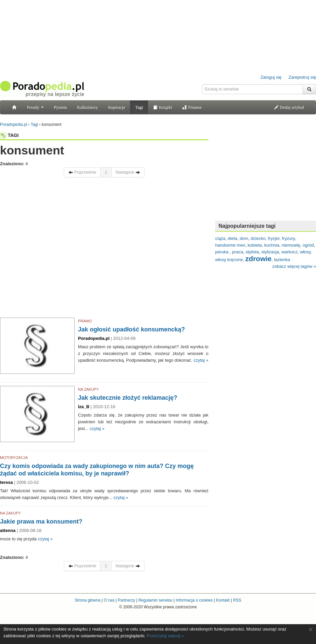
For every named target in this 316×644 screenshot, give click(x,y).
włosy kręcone (229, 260)
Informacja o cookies (194, 600)
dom (244, 238)
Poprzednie (82, 172)
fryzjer (274, 238)
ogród (308, 245)
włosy (305, 252)
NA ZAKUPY (88, 389)
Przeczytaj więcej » (165, 636)
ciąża (220, 238)
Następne (128, 172)
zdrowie (259, 259)
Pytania (60, 107)
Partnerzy (126, 600)
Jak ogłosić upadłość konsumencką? (131, 329)
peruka (222, 252)
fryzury (288, 238)
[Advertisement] (63, 249)
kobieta (255, 245)
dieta (233, 238)
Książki (163, 107)
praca (238, 252)
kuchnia (272, 245)
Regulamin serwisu (155, 600)
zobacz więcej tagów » (294, 266)
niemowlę (291, 245)
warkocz (289, 252)
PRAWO (85, 321)
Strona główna (88, 600)
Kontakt (223, 600)
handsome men (230, 245)
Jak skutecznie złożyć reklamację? (128, 398)
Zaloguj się (271, 77)
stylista (252, 252)
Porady (35, 107)
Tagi (139, 107)
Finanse (192, 107)
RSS (237, 600)
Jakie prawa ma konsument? (41, 522)
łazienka (282, 260)
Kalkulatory (87, 107)
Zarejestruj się (302, 77)
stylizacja (270, 252)
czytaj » (201, 360)
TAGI (9, 135)
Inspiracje (116, 107)
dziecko (258, 238)
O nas (109, 600)
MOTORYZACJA (14, 458)
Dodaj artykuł (289, 107)
